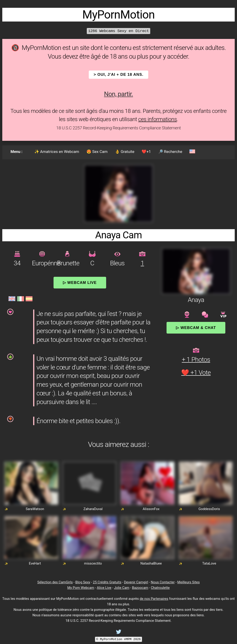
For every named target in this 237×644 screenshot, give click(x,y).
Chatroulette (160, 588)
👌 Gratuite (125, 152)
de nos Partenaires (154, 599)
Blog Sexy (83, 582)
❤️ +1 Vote (196, 373)
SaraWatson (35, 509)
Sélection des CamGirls (55, 582)
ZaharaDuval (93, 509)
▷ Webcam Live (80, 283)
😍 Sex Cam (97, 152)
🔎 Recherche (170, 152)
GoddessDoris (209, 509)
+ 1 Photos (196, 360)
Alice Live (104, 588)
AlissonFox (151, 509)
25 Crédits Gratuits (107, 582)
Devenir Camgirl (136, 582)
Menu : (16, 152)
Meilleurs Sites (189, 582)
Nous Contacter (163, 582)
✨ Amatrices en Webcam (57, 152)
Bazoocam (140, 588)
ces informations (158, 119)
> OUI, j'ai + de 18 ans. (118, 75)
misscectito (93, 563)
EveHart (35, 563)
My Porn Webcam (81, 588)
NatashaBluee (151, 563)
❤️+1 (146, 152)
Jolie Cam (122, 588)
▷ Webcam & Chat (196, 328)
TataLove (209, 563)
